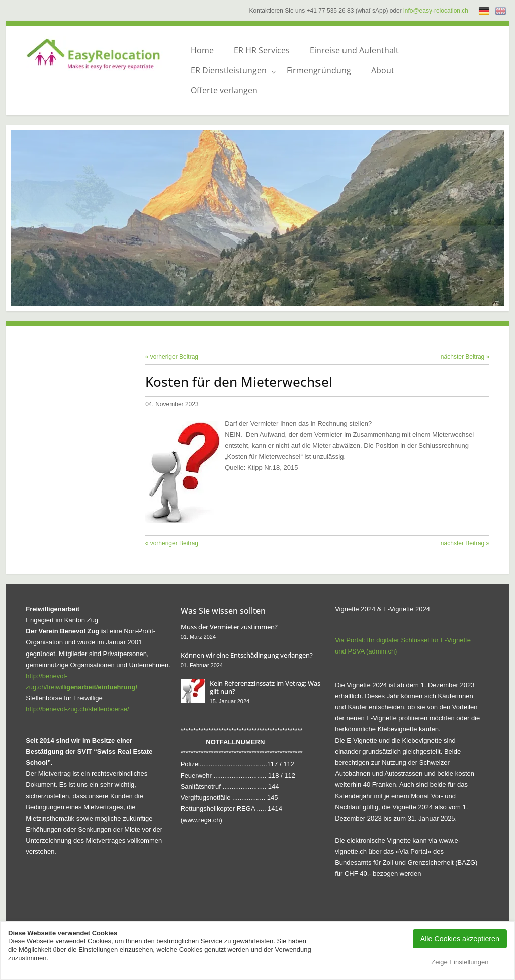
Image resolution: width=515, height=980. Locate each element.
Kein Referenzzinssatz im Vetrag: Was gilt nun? (265, 687)
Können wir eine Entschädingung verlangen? (247, 655)
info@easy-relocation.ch (436, 11)
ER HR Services (262, 50)
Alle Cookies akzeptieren (460, 939)
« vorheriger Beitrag (172, 357)
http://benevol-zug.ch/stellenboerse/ (77, 709)
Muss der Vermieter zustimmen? (229, 627)
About (383, 70)
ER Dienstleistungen (229, 70)
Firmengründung (319, 70)
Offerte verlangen (224, 90)
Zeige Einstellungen (460, 962)
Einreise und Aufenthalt (354, 50)
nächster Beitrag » (465, 357)
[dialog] (496, 960)
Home (202, 50)
